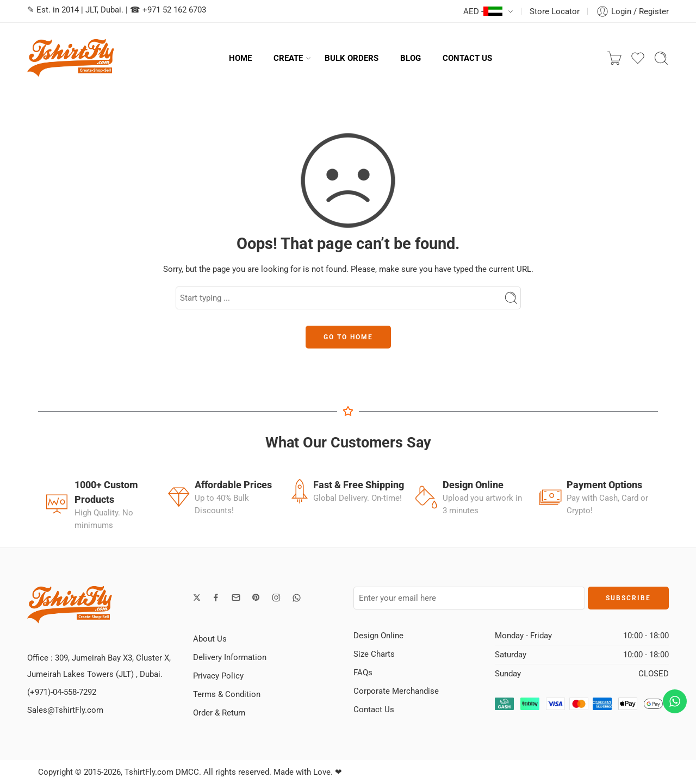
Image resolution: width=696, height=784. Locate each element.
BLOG (411, 58)
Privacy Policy (218, 676)
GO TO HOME (348, 337)
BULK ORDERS (352, 58)
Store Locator (555, 11)
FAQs (363, 673)
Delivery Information (230, 657)
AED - (483, 11)
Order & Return (219, 713)
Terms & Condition (227, 694)
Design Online (378, 636)
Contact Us (374, 710)
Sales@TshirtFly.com (65, 710)
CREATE (288, 58)
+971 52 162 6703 (174, 10)
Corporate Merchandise (396, 691)
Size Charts (374, 654)
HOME (240, 58)
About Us (210, 639)
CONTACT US (467, 58)
